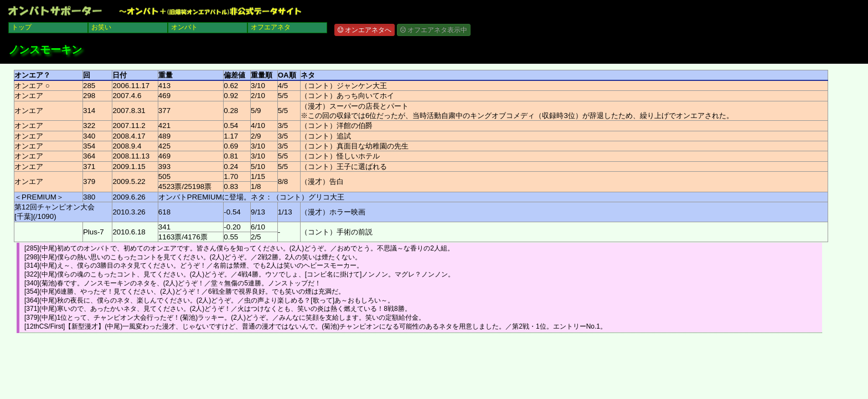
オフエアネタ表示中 (434, 30)
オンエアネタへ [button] (365, 30)
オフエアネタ (271, 27)
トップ (22, 27)
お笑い (101, 27)
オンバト (184, 27)
